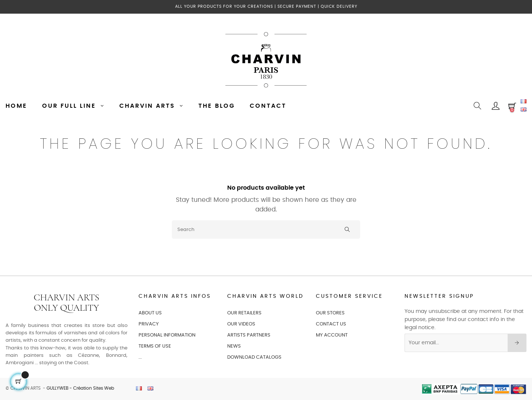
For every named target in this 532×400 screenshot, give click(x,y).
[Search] (266, 230)
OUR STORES (330, 313)
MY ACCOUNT (332, 335)
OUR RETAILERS (244, 313)
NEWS (234, 346)
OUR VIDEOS (241, 324)
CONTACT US (331, 324)
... (140, 357)
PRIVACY (149, 324)
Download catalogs (254, 357)
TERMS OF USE (155, 346)
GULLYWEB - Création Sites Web (80, 388)
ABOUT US (150, 313)
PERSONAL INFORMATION (167, 335)
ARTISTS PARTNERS (249, 335)
